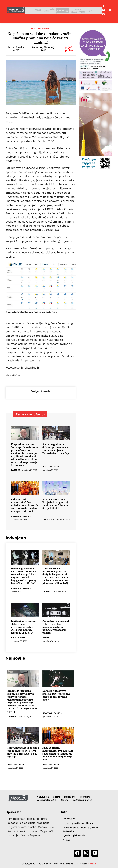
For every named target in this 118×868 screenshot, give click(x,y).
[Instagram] (104, 10)
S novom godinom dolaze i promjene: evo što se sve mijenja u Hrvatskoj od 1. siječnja (56, 449)
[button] (110, 10)
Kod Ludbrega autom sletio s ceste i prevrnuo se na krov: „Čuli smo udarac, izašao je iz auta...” (23, 627)
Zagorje (15, 470)
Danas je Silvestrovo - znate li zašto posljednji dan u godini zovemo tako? (56, 695)
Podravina (85, 797)
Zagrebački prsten (82, 800)
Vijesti (56, 797)
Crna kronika (18, 638)
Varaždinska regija (46, 800)
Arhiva (67, 840)
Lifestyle (47, 520)
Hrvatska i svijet (41, 28)
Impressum (69, 819)
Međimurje (48, 638)
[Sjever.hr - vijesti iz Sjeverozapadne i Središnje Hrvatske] (15, 10)
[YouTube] (104, 15)
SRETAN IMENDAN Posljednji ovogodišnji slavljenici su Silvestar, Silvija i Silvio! (56, 504)
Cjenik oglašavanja (74, 835)
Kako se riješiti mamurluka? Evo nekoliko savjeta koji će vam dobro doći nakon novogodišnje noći (25, 505)
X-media (92, 864)
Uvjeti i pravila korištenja (78, 823)
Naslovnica (43, 797)
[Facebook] (104, 6)
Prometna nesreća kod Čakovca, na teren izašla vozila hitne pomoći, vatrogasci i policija (56, 627)
